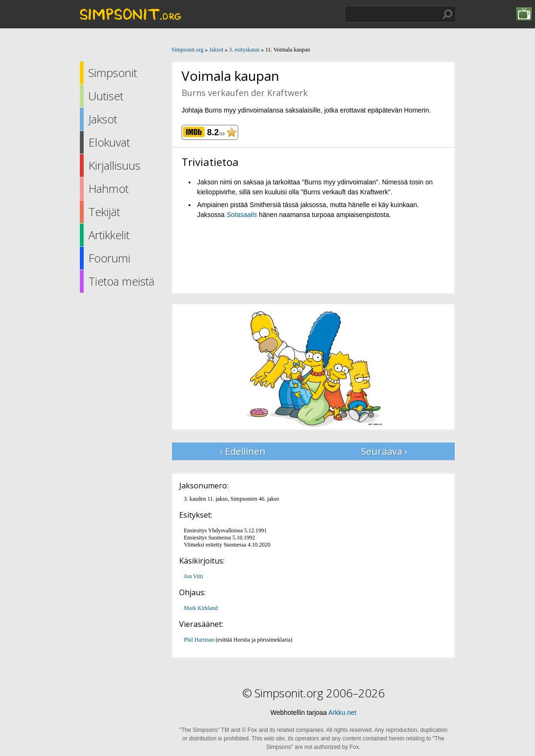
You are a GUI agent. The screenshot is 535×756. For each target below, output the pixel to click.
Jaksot (103, 119)
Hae (448, 14)
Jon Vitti (194, 576)
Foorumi (109, 258)
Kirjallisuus (114, 165)
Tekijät (104, 212)
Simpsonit (113, 73)
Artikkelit (109, 235)
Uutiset (106, 96)
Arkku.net (342, 713)
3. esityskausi (244, 50)
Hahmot (108, 188)
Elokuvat (109, 142)
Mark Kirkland (201, 608)
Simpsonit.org (187, 50)
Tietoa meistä (121, 281)
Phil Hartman (199, 640)
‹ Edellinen (243, 451)
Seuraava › (384, 451)
